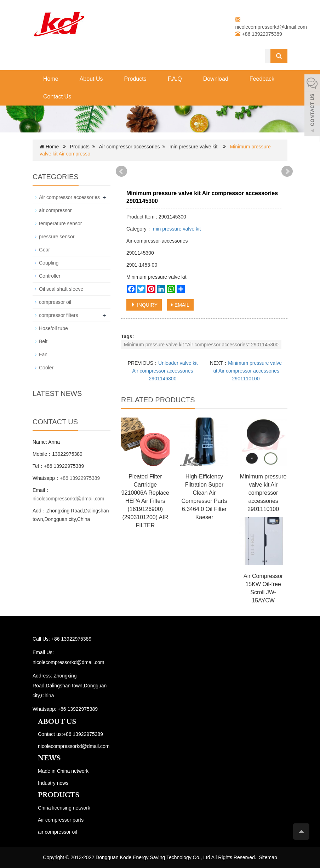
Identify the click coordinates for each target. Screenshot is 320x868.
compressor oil (55, 302)
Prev (121, 171)
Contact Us (57, 97)
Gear (44, 250)
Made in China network (63, 771)
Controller (50, 276)
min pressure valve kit (193, 147)
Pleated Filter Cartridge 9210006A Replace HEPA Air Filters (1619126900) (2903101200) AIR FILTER (145, 501)
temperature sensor (60, 223)
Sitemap (268, 857)
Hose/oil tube (53, 328)
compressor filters (58, 315)
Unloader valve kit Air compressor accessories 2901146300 (165, 371)
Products (135, 79)
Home (51, 79)
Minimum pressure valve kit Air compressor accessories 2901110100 (247, 371)
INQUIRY (144, 305)
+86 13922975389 (80, 478)
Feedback (262, 79)
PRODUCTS (59, 795)
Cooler (46, 368)
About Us (91, 79)
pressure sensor (57, 237)
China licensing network (64, 808)
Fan (43, 354)
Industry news (53, 783)
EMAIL (180, 305)
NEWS (49, 758)
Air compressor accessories (130, 147)
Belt (43, 341)
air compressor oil (57, 832)
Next (287, 171)
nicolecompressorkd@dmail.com (271, 27)
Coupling (49, 263)
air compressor (55, 210)
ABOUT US (57, 722)
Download (216, 79)
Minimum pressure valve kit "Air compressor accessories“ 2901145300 (201, 345)
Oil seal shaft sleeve (61, 289)
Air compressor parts (61, 820)
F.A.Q (175, 79)
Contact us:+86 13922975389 (70, 734)
